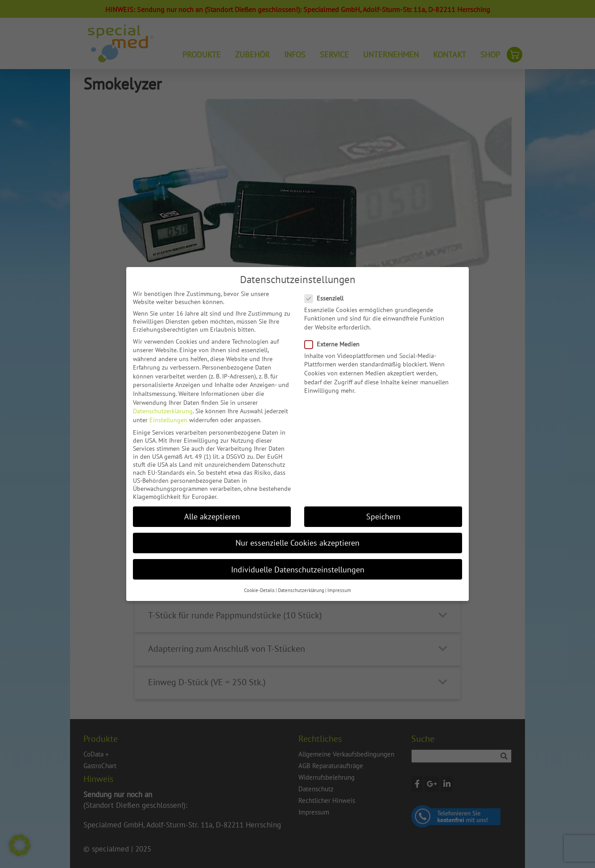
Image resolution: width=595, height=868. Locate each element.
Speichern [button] (383, 516)
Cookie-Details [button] (259, 590)
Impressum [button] (339, 590)
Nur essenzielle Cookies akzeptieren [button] (297, 543)
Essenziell (327, 298)
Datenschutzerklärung (163, 411)
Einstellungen (168, 420)
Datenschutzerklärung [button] (301, 590)
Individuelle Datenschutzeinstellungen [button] (298, 570)
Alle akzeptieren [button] (212, 516)
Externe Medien (335, 344)
